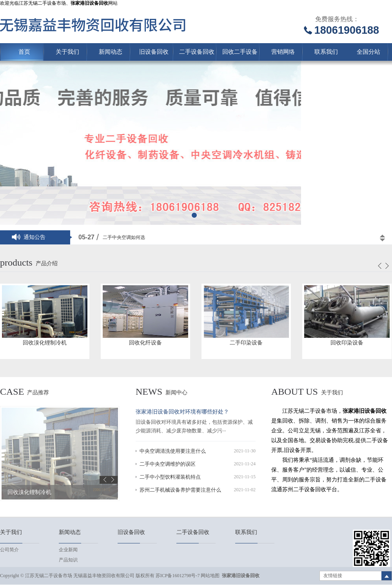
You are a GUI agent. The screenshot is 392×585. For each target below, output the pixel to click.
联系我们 (326, 52)
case (12, 392)
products (16, 262)
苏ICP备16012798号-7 (178, 576)
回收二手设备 (240, 52)
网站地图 (210, 576)
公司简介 (9, 550)
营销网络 (283, 52)
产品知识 (68, 560)
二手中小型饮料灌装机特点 (170, 477)
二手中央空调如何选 (124, 237)
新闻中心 (176, 393)
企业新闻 (68, 550)
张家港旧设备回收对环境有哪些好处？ (182, 412)
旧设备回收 (154, 52)
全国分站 (368, 52)
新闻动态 (111, 52)
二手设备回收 (197, 52)
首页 (24, 52)
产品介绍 (47, 263)
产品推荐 (38, 393)
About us (295, 392)
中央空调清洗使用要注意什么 (173, 451)
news (149, 392)
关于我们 (67, 52)
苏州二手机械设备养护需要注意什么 (180, 490)
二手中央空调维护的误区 (168, 464)
